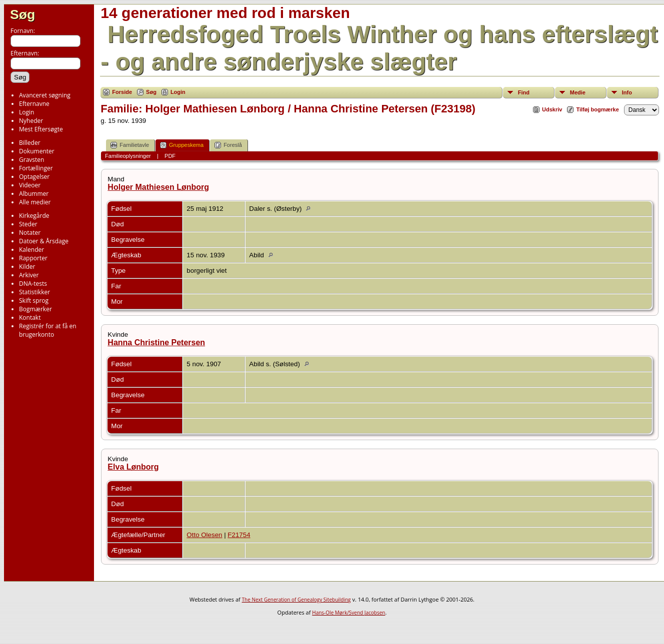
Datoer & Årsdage (44, 241)
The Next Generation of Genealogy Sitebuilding (296, 600)
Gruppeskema (182, 145)
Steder (28, 224)
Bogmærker (35, 309)
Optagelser (34, 177)
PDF (170, 156)
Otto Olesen (204, 535)
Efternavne (34, 104)
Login (26, 112)
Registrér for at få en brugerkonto (48, 330)
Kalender (31, 250)
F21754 (239, 535)
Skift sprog (34, 301)
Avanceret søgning (45, 95)
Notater (30, 233)
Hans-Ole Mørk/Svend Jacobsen (348, 613)
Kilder (27, 267)
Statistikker (34, 292)
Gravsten (31, 160)
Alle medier (35, 202)
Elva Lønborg (133, 467)
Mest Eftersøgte (41, 129)
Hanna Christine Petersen (156, 342)
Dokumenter (37, 151)
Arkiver (29, 275)
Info (627, 92)
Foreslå (228, 145)
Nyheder (31, 121)
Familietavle (130, 145)
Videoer (30, 185)
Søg (22, 14)
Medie (578, 92)
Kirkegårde (34, 216)
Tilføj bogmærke (597, 109)
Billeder (30, 143)
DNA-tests (33, 284)
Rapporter (33, 258)
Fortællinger (36, 168)
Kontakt (30, 318)
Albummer (34, 194)
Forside (122, 92)
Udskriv (552, 109)
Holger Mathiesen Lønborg (158, 187)
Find (524, 92)
